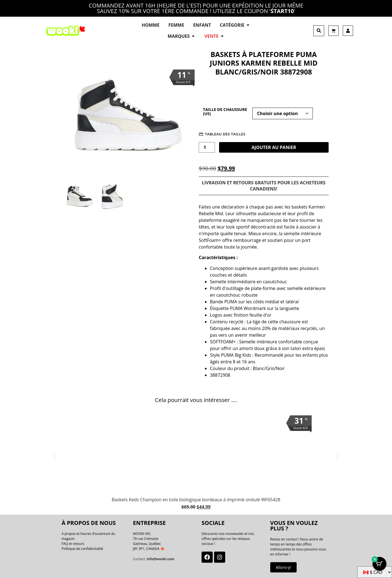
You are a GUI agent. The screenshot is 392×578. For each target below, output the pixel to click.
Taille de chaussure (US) (225, 112)
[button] (319, 31)
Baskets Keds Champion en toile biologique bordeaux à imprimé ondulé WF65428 (196, 500)
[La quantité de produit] (207, 147)
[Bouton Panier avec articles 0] (379, 564)
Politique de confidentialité (82, 549)
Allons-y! (283, 567)
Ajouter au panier (274, 147)
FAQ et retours (73, 544)
